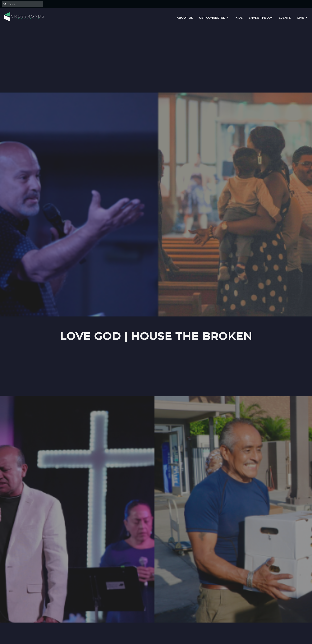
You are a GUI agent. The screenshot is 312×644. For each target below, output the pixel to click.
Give (302, 18)
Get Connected (214, 18)
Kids (239, 18)
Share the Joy (261, 18)
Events (285, 18)
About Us (185, 18)
